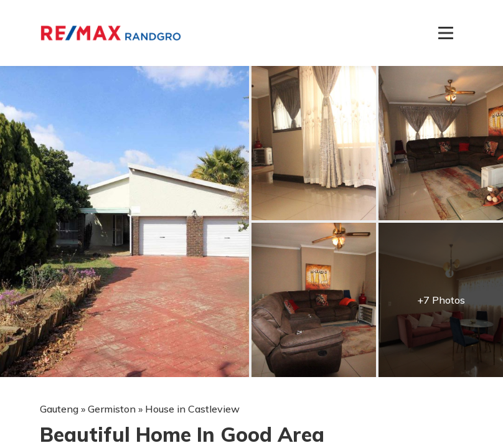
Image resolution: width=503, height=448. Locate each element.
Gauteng (59, 409)
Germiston (112, 409)
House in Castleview (192, 409)
